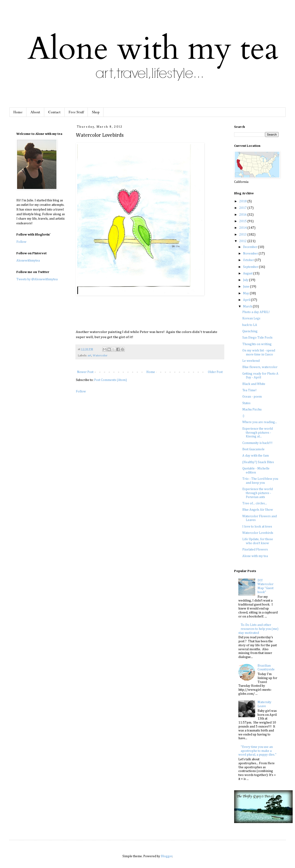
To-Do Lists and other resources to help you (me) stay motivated (258, 629)
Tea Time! (249, 390)
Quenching (250, 331)
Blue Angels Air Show (258, 510)
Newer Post (85, 372)
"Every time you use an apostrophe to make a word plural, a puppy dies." (257, 751)
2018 (243, 201)
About (35, 112)
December (251, 247)
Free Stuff (76, 112)
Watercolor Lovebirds (258, 533)
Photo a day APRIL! (256, 312)
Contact (54, 112)
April (247, 300)
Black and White (254, 384)
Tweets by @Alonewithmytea (37, 279)
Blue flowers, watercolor (260, 367)
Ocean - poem (252, 397)
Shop (96, 112)
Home (18, 112)
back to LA (250, 325)
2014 (243, 228)
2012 (243, 241)
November (251, 254)
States (246, 403)
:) (243, 416)
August (248, 273)
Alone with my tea (255, 556)
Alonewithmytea (28, 261)
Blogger (167, 856)
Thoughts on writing (257, 344)
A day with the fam (256, 456)
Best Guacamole (253, 449)
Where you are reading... (260, 422)
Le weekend (251, 361)
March (248, 307)
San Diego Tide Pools (257, 338)
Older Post (215, 372)
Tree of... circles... (255, 503)
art (89, 356)
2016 (243, 215)
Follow (81, 392)
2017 (243, 208)
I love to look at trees (257, 527)
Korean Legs (251, 318)
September (251, 267)
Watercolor (100, 356)
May (246, 293)
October (249, 260)
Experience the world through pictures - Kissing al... (258, 433)
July (246, 280)
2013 (243, 235)
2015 (243, 221)
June (247, 287)
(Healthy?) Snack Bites (258, 462)
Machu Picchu (252, 410)
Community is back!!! (257, 443)
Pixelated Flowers (255, 550)
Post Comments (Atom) (111, 380)
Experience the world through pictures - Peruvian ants (258, 493)
